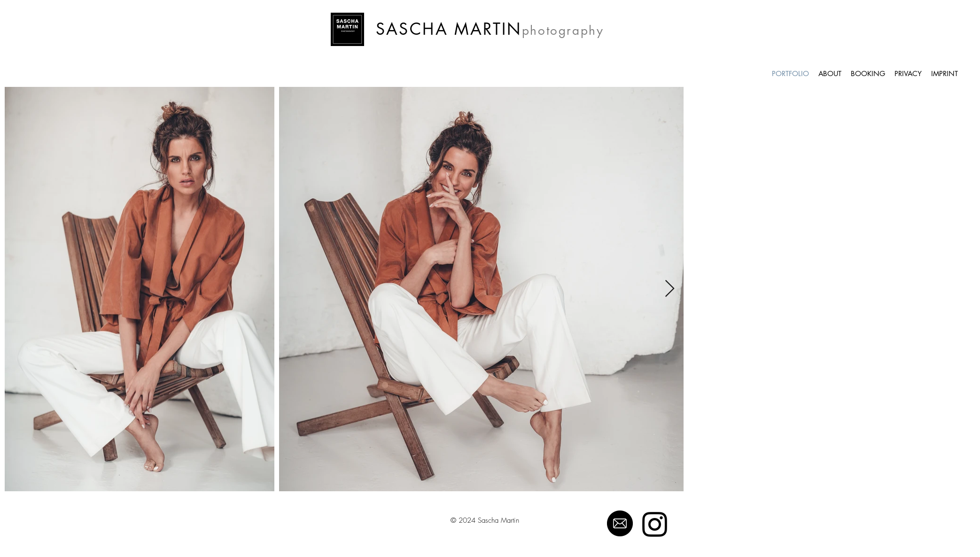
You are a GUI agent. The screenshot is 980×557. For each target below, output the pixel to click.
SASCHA (412, 29)
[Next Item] (670, 289)
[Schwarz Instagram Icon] (655, 524)
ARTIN (496, 29)
